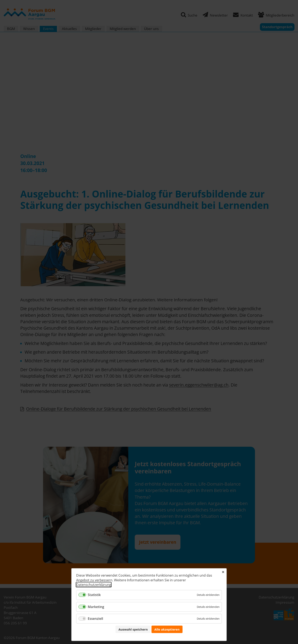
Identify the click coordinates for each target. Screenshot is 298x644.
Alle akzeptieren (167, 629)
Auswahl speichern (133, 629)
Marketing (96, 607)
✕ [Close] (223, 572)
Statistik (94, 595)
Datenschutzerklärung (94, 585)
